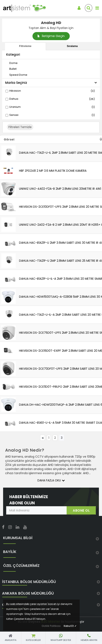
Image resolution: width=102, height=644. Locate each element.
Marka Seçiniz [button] (51, 83)
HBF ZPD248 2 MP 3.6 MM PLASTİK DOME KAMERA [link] (53, 171)
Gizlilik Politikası (51, 626)
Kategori (13, 55)
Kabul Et (70, 626)
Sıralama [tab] (72, 46)
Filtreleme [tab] (25, 46)
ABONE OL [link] (81, 510)
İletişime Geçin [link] (51, 36)
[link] (21, 8)
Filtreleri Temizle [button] (20, 127)
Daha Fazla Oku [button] (51, 480)
